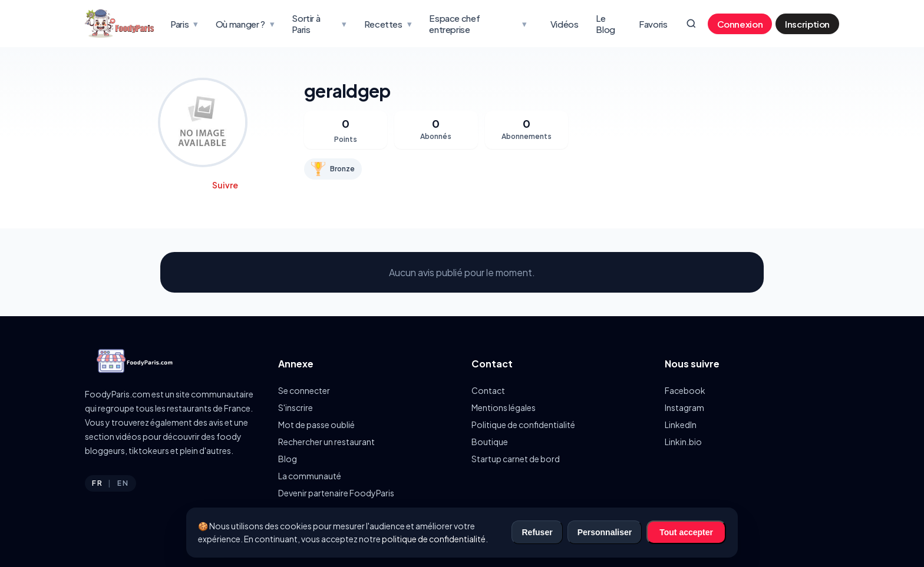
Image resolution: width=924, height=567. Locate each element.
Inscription (807, 24)
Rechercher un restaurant (326, 442)
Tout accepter (686, 532)
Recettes (388, 24)
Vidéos (565, 24)
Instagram (684, 407)
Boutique (490, 442)
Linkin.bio (683, 442)
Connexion (740, 24)
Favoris (653, 24)
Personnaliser (605, 532)
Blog (288, 459)
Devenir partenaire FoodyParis (336, 493)
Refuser (537, 532)
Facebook (685, 390)
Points (346, 139)
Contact (488, 390)
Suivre (225, 185)
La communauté (310, 476)
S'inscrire (296, 407)
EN (123, 483)
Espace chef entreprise (478, 24)
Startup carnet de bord (516, 459)
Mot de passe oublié (316, 425)
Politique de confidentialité (523, 425)
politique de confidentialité (434, 539)
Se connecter (304, 390)
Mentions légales (504, 407)
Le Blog (605, 24)
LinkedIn (681, 425)
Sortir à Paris (319, 24)
